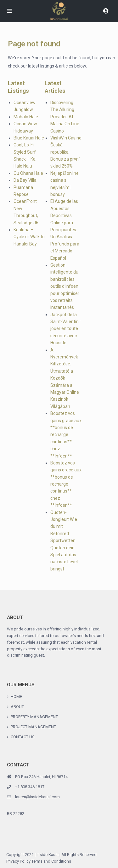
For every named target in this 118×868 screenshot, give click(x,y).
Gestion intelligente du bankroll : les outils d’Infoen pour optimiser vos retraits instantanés (65, 286)
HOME (16, 697)
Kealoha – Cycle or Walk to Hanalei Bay (29, 237)
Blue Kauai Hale (29, 138)
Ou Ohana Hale (28, 173)
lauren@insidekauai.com (37, 797)
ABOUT (17, 707)
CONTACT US (23, 737)
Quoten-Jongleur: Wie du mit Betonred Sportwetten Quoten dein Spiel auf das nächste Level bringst (64, 541)
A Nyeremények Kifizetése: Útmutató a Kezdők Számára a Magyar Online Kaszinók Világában (65, 378)
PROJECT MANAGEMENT (33, 727)
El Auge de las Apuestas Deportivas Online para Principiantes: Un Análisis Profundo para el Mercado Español (65, 230)
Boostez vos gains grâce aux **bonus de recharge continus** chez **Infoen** (66, 434)
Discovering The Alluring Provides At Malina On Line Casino (65, 117)
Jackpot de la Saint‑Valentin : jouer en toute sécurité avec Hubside (65, 329)
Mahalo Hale (26, 117)
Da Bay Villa (25, 180)
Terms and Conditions (51, 861)
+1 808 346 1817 (30, 787)
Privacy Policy (18, 861)
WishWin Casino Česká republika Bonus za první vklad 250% (66, 152)
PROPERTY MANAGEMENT (34, 717)
